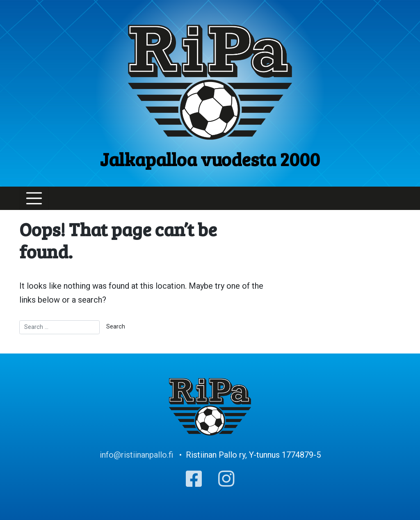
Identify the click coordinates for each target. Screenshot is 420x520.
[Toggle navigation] (34, 198)
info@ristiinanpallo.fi (136, 455)
